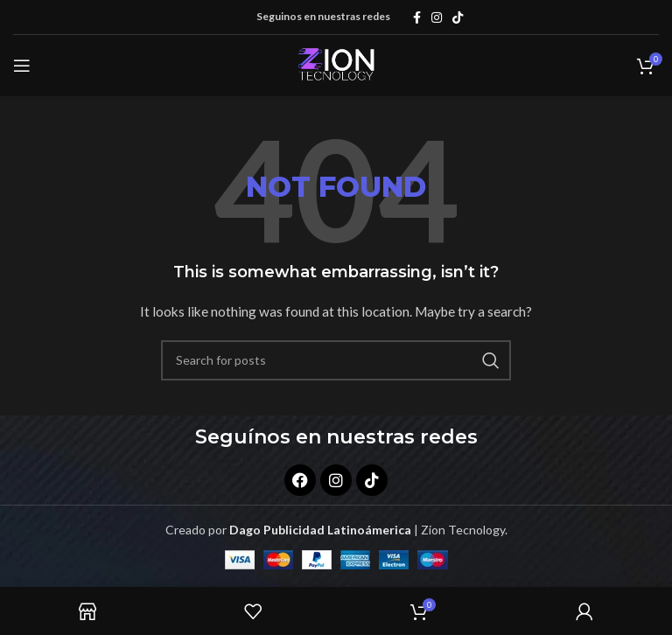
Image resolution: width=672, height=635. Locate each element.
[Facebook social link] (417, 17)
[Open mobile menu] (22, 66)
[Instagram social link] (437, 17)
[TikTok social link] (458, 17)
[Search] (336, 360)
